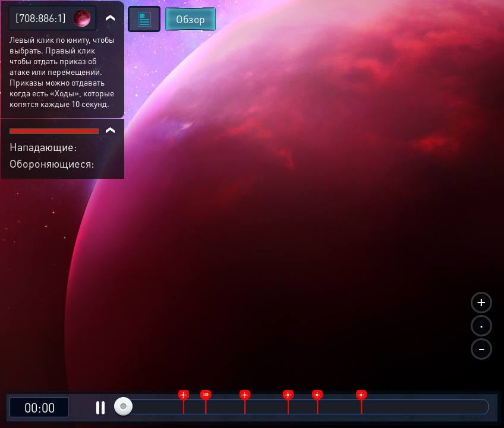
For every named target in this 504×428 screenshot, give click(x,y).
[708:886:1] (41, 18)
